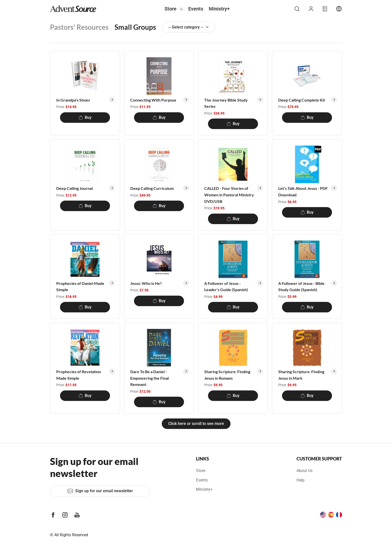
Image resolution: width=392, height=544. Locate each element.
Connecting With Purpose (153, 100)
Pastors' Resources (79, 27)
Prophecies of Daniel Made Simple (80, 287)
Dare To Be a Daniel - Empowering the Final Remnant (149, 378)
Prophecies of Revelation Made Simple (79, 375)
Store (170, 9)
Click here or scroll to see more (196, 424)
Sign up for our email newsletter (100, 491)
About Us (304, 471)
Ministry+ (219, 9)
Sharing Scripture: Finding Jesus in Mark (301, 375)
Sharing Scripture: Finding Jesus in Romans (227, 375)
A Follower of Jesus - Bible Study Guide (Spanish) (301, 287)
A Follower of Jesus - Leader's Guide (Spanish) (226, 287)
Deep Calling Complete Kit (302, 100)
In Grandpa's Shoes (73, 100)
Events (196, 9)
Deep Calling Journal (74, 188)
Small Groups (135, 27)
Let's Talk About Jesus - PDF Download (303, 191)
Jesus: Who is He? (146, 283)
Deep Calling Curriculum (152, 188)
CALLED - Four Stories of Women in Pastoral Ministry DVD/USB (229, 195)
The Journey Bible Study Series (226, 103)
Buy (85, 117)
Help (300, 480)
